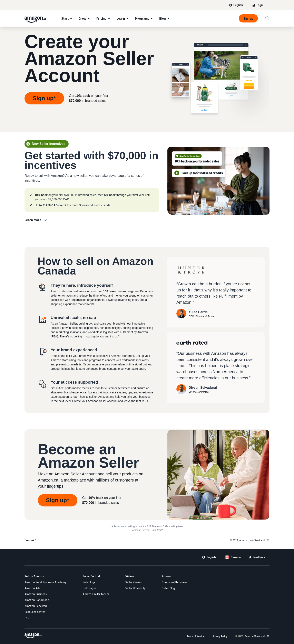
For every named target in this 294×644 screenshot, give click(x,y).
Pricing (101, 18)
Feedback (259, 557)
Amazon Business (36, 594)
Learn (121, 18)
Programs (142, 18)
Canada (236, 557)
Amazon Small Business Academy (45, 582)
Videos (130, 576)
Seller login (90, 582)
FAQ (27, 618)
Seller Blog (168, 588)
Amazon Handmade (37, 600)
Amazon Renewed (36, 606)
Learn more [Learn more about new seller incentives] (33, 220)
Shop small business (175, 582)
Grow (82, 18)
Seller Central (91, 576)
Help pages (90, 588)
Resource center (35, 612)
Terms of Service (196, 636)
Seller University (135, 588)
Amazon (167, 576)
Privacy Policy (220, 636)
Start (65, 18)
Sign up (248, 18)
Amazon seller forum (96, 594)
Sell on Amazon (34, 576)
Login (260, 5)
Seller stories (134, 582)
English (238, 5)
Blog (163, 18)
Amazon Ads (32, 588)
